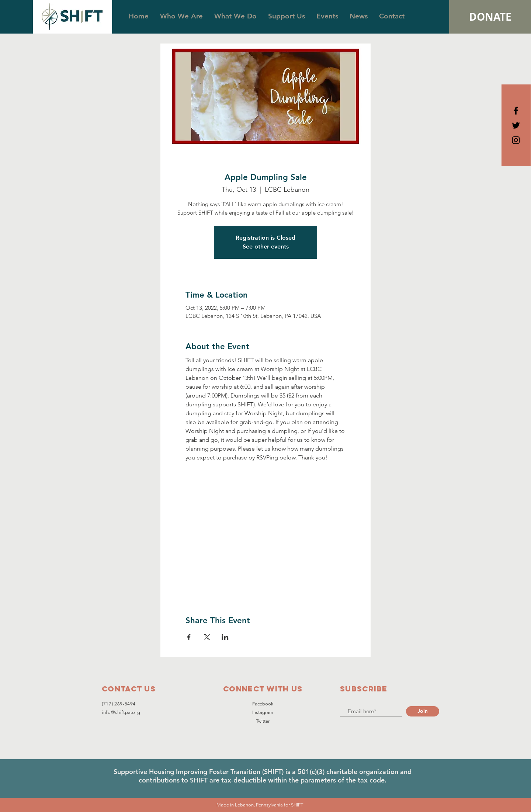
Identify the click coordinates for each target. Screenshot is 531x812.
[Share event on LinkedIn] (225, 637)
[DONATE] (490, 17)
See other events (266, 247)
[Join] (423, 711)
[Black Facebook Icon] (516, 111)
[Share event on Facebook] (189, 637)
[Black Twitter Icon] (516, 125)
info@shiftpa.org (121, 712)
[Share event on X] (207, 637)
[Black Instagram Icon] (516, 140)
